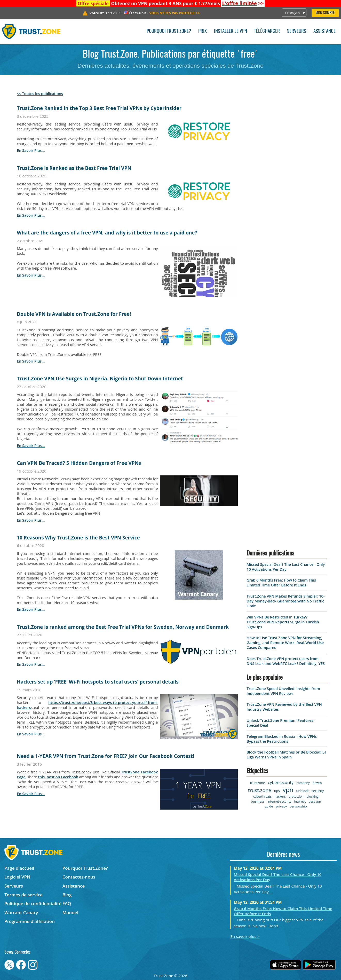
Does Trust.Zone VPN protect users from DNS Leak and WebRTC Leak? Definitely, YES (286, 661)
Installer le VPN (231, 31)
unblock (303, 791)
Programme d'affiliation (30, 921)
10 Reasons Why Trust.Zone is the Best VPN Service (78, 538)
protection (296, 797)
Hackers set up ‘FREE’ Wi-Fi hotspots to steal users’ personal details (98, 682)
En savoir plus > (245, 936)
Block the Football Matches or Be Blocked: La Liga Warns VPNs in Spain (286, 755)
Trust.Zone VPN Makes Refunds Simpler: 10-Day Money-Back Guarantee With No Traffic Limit (286, 601)
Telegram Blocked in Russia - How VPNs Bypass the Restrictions (282, 739)
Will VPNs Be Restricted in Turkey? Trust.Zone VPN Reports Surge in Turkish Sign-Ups (283, 622)
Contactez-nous (79, 877)
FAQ (67, 903)
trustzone (258, 783)
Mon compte (325, 13)
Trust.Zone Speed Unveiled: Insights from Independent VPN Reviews (283, 691)
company (303, 783)
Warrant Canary (21, 912)
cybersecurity (281, 782)
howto (317, 783)
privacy (281, 806)
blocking (312, 797)
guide (269, 806)
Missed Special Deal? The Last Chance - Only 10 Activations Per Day (286, 567)
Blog (67, 895)
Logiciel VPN (17, 877)
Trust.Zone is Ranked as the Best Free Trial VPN (74, 168)
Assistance (324, 31)
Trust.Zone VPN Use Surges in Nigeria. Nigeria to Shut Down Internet (100, 379)
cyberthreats (262, 797)
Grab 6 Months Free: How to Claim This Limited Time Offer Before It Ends (281, 583)
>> (243, 3)
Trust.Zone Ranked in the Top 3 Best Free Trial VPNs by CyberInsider (99, 108)
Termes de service (23, 895)
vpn (288, 790)
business (258, 801)
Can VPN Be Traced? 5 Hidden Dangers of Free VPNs (79, 463)
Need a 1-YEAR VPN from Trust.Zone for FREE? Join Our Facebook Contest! (105, 756)
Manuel (70, 912)
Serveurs (297, 31)
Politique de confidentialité (33, 903)
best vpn (315, 801)
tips (277, 791)
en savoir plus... (31, 150)
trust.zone (260, 790)
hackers (280, 797)
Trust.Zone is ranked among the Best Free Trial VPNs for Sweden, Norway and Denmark (123, 627)
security (318, 791)
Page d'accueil (19, 868)
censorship (298, 806)
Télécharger (267, 31)
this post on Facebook (58, 777)
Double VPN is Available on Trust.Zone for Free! (74, 314)
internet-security (279, 801)
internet (300, 801)
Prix (203, 31)
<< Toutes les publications (40, 94)
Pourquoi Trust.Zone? (169, 31)
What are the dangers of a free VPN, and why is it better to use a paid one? (107, 233)
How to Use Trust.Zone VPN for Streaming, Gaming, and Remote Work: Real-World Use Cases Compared (285, 643)
